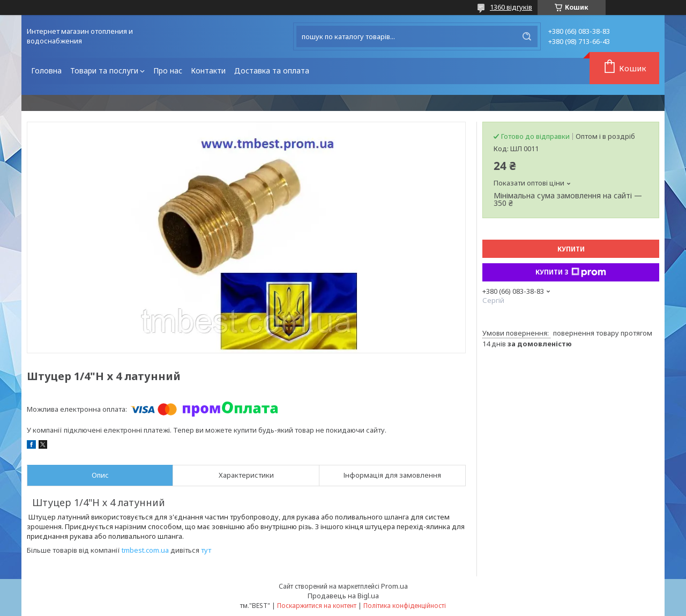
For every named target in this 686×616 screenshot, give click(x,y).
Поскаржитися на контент (317, 606)
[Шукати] (527, 36)
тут (206, 550)
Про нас (168, 70)
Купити (571, 249)
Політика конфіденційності (405, 606)
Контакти (208, 70)
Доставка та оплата (272, 70)
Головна (46, 70)
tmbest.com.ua (145, 550)
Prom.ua (394, 586)
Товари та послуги (104, 70)
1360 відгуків (511, 7)
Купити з (571, 272)
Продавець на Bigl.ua (343, 596)
